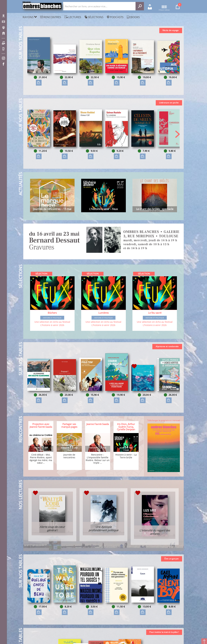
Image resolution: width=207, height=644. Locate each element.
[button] (177, 61)
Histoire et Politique (52, 318)
